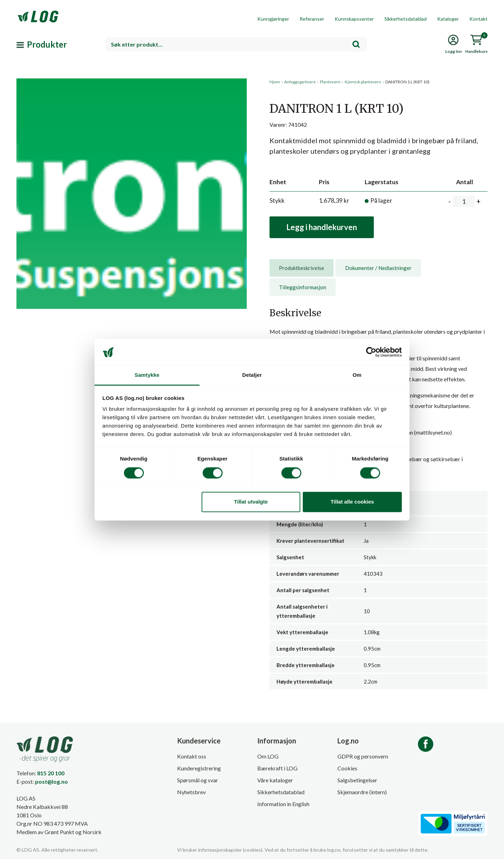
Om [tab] (357, 375)
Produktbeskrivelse (302, 268)
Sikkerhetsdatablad (405, 19)
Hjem (275, 82)
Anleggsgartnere (300, 82)
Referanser (312, 19)
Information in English (283, 804)
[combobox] (236, 44)
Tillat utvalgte (251, 502)
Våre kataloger (275, 780)
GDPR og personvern (363, 756)
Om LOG (268, 756)
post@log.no (51, 781)
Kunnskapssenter (354, 19)
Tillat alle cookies (352, 502)
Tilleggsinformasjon (303, 287)
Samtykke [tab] (147, 375)
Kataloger (448, 19)
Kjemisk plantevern (363, 82)
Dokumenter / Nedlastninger (378, 268)
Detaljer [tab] (252, 375)
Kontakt (478, 19)
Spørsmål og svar (198, 780)
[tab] (302, 268)
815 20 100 (51, 773)
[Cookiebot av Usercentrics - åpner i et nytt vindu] (371, 352)
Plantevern (330, 82)
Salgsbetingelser (357, 780)
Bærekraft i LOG (277, 768)
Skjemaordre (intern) (362, 792)
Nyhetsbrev (191, 792)
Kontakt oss (192, 756)
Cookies (347, 768)
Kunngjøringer (273, 19)
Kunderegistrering (199, 768)
